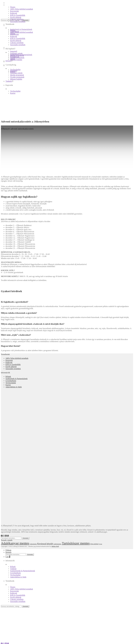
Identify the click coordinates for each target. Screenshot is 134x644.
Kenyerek (9, 360)
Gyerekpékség (11, 381)
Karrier (8, 385)
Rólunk (8, 377)
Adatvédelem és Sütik (14, 387)
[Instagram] (4, 536)
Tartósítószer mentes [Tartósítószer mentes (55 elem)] (76, 543)
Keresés (25, 538)
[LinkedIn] (6, 536)
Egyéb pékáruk (11, 367)
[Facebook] (2, 536)
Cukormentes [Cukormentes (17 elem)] (33, 544)
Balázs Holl (55, 546)
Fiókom (8, 550)
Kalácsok (9, 362)
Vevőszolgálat (11, 383)
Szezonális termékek (13, 369)
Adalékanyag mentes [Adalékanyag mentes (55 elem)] (15, 543)
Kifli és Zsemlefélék (13, 365)
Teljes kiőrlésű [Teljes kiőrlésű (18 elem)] (94, 544)
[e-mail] (8, 536)
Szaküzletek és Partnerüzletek (17, 379)
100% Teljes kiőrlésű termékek (17, 358)
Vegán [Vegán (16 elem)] (101, 544)
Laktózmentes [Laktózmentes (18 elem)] (57, 544)
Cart (8, 557)
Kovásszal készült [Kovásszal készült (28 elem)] (45, 544)
